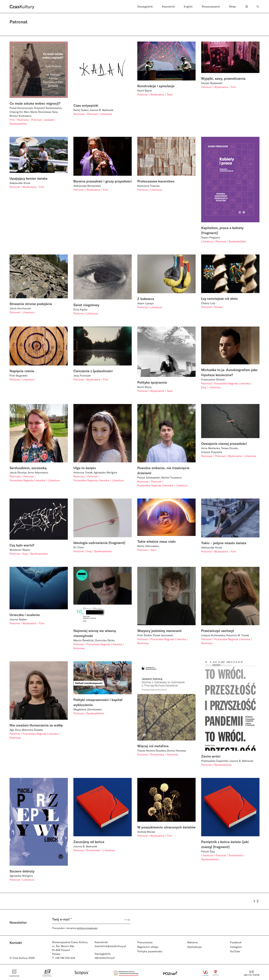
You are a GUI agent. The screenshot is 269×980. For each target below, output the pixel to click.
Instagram (236, 947)
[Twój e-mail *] (88, 920)
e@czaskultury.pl (105, 958)
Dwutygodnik (145, 6)
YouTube (235, 951)
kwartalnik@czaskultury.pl (110, 946)
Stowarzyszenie (211, 6)
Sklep (232, 6)
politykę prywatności (87, 928)
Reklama (193, 942)
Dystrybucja (194, 947)
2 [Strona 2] (258, 901)
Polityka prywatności (150, 951)
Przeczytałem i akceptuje (75, 928)
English (188, 6)
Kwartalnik (168, 6)
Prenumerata (145, 942)
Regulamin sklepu (148, 947)
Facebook (236, 942)
